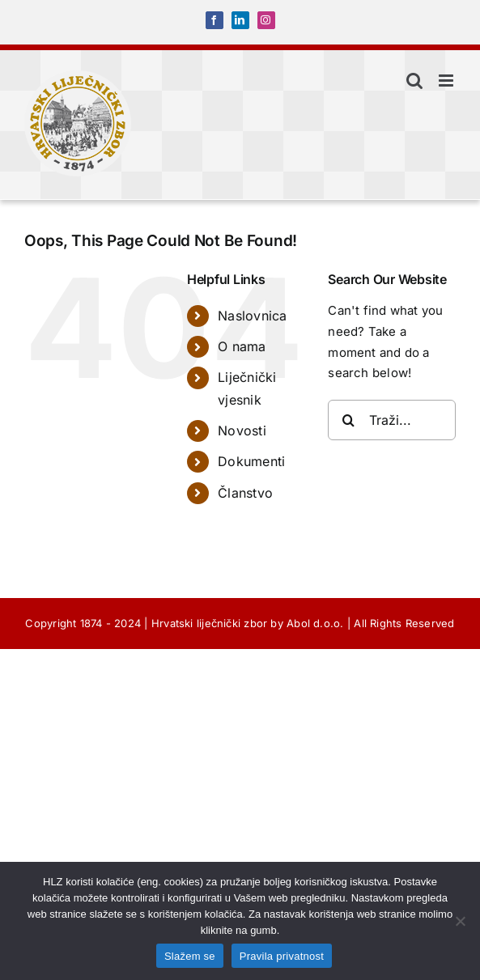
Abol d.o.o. (315, 623)
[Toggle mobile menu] (447, 81)
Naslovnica (252, 316)
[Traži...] (392, 420)
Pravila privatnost (282, 956)
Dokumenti (251, 461)
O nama (242, 346)
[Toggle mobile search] (414, 81)
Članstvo (245, 493)
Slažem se (190, 956)
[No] (460, 921)
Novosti (242, 431)
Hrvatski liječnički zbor (209, 623)
